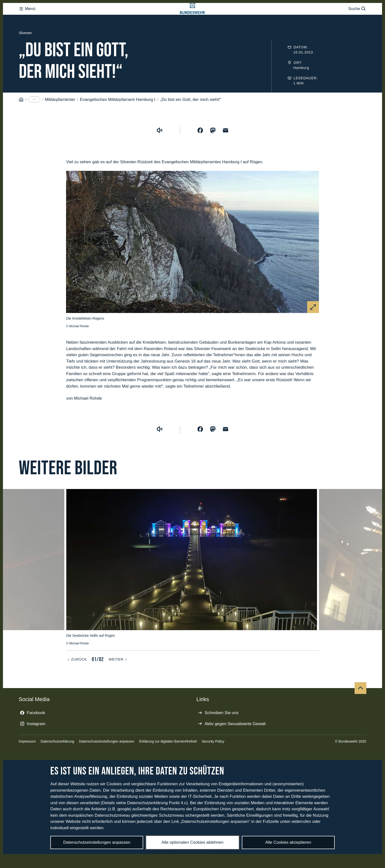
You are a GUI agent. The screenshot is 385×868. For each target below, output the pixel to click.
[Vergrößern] (313, 327)
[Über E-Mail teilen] (226, 150)
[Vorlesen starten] (160, 150)
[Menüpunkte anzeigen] (34, 119)
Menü (27, 19)
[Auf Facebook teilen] (200, 150)
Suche (357, 19)
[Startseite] (21, 119)
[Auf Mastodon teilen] (213, 150)
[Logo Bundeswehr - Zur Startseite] (192, 19)
